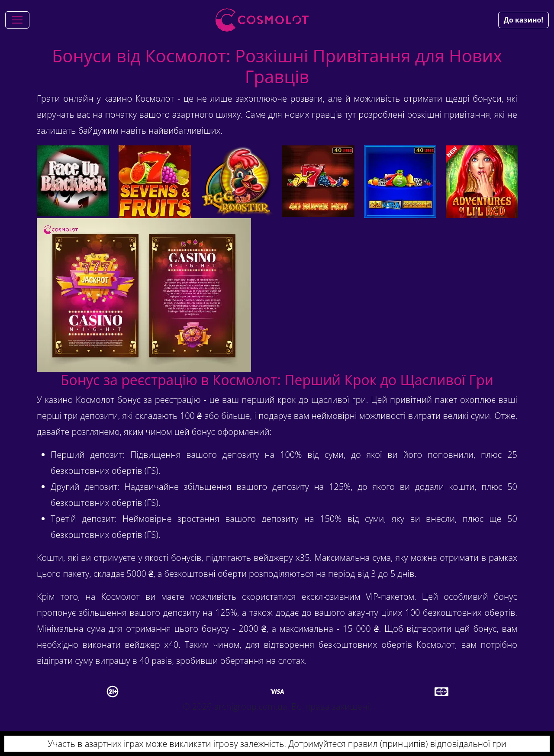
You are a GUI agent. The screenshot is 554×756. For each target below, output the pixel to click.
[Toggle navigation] (17, 20)
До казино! (523, 20)
